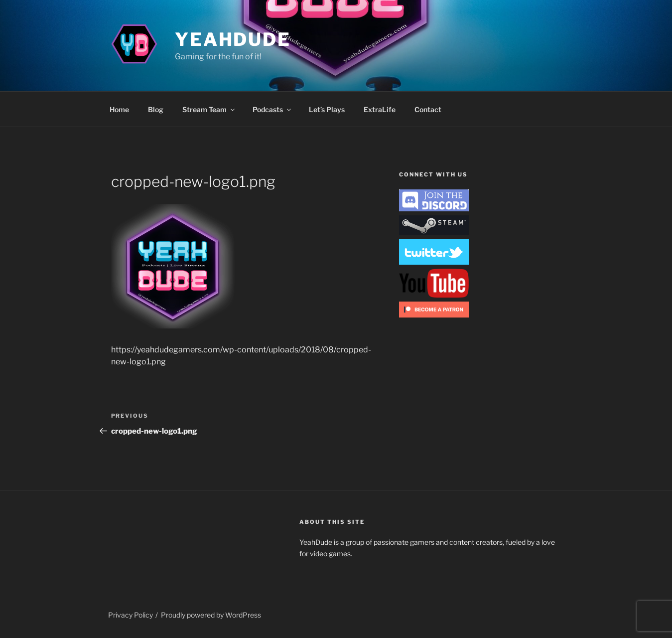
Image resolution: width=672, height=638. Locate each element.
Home (119, 109)
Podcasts (272, 109)
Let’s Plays (327, 109)
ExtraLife (380, 109)
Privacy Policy (131, 615)
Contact (428, 109)
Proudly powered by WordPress (211, 615)
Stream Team (209, 109)
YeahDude (233, 39)
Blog (156, 109)
